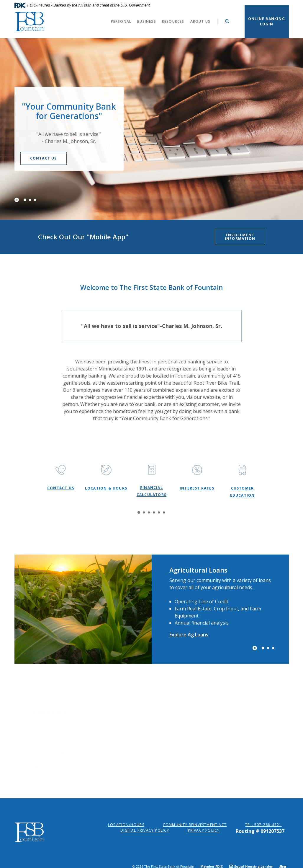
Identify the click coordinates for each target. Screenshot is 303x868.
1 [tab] (25, 200)
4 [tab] (154, 512)
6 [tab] (164, 512)
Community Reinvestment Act (195, 825)
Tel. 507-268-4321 (263, 825)
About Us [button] (200, 21)
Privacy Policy (204, 830)
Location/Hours (126, 825)
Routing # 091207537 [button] (260, 831)
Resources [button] (173, 21)
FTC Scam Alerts (236, 731)
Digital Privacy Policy (145, 830)
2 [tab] (30, 200)
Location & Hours (106, 488)
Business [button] (147, 21)
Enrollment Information (240, 237)
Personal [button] (121, 21)
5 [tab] (159, 512)
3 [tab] (35, 200)
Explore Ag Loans (189, 635)
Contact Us (55, 159)
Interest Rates (197, 488)
